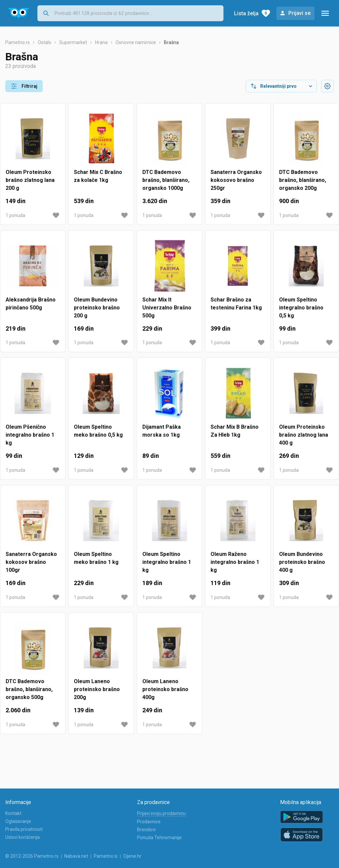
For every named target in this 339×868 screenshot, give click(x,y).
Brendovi (146, 830)
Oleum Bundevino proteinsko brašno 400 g (302, 562)
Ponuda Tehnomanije (159, 838)
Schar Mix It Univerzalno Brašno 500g (167, 308)
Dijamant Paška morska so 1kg (162, 431)
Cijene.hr (132, 856)
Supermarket (73, 42)
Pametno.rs (18, 42)
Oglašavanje (18, 821)
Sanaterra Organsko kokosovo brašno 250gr (236, 180)
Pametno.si (106, 856)
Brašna (171, 42)
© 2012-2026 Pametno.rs (32, 856)
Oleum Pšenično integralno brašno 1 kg (30, 435)
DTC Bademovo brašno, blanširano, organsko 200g (303, 180)
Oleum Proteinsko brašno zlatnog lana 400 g (304, 435)
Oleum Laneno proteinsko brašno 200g (97, 689)
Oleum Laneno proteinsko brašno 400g (165, 689)
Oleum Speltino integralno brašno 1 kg (167, 562)
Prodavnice (149, 822)
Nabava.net (76, 856)
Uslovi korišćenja (23, 837)
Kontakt (13, 813)
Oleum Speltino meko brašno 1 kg (96, 558)
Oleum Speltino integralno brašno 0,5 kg (301, 308)
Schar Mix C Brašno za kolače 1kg (98, 176)
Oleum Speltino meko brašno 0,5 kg (98, 431)
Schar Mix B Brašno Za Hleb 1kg (235, 431)
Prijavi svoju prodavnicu (161, 813)
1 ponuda (15, 215)
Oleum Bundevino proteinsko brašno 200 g (97, 308)
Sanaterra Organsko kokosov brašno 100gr (31, 562)
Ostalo (45, 42)
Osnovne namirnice (136, 42)
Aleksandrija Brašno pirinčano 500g (31, 304)
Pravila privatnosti (24, 829)
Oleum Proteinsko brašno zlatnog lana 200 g (30, 180)
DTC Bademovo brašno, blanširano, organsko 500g (29, 689)
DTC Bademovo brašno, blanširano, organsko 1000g (166, 180)
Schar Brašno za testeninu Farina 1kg (236, 304)
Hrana (101, 42)
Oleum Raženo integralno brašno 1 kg (235, 562)
